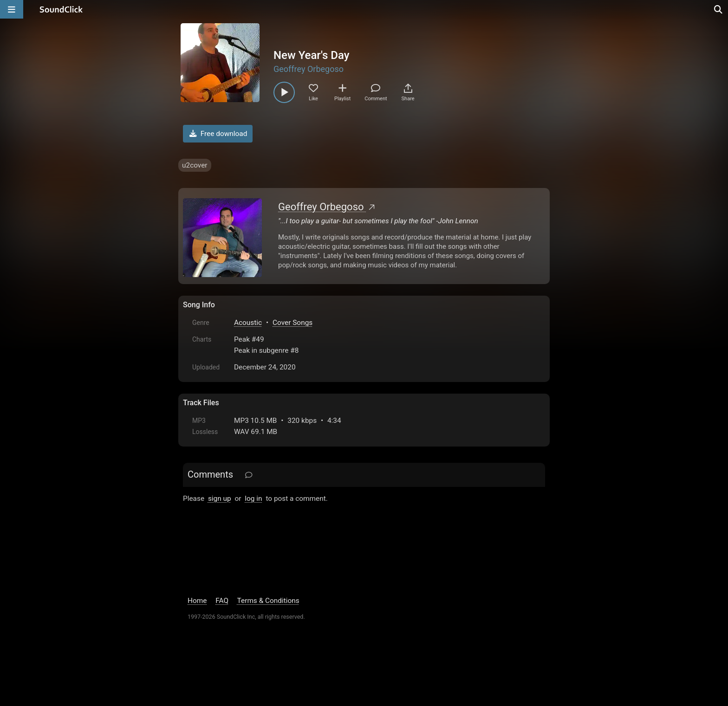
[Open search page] (719, 9)
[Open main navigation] (12, 9)
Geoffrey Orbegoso (309, 69)
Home (197, 601)
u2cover (195, 165)
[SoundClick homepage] (61, 9)
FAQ (222, 601)
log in (253, 499)
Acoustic (248, 323)
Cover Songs (292, 323)
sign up (220, 499)
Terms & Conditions (268, 601)
